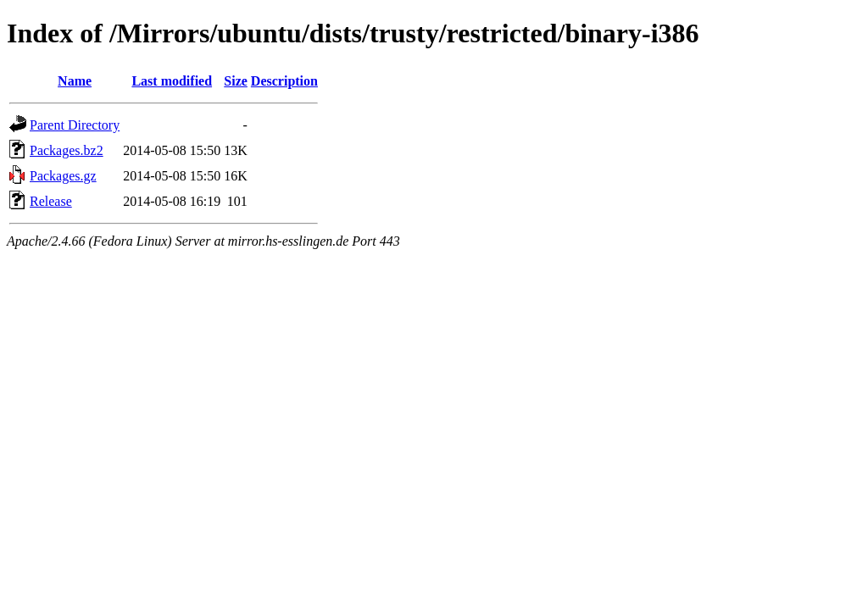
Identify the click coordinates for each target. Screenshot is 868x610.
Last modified (172, 81)
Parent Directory (75, 125)
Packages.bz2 (67, 150)
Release (51, 201)
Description (284, 81)
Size (236, 81)
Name (75, 81)
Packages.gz (63, 176)
